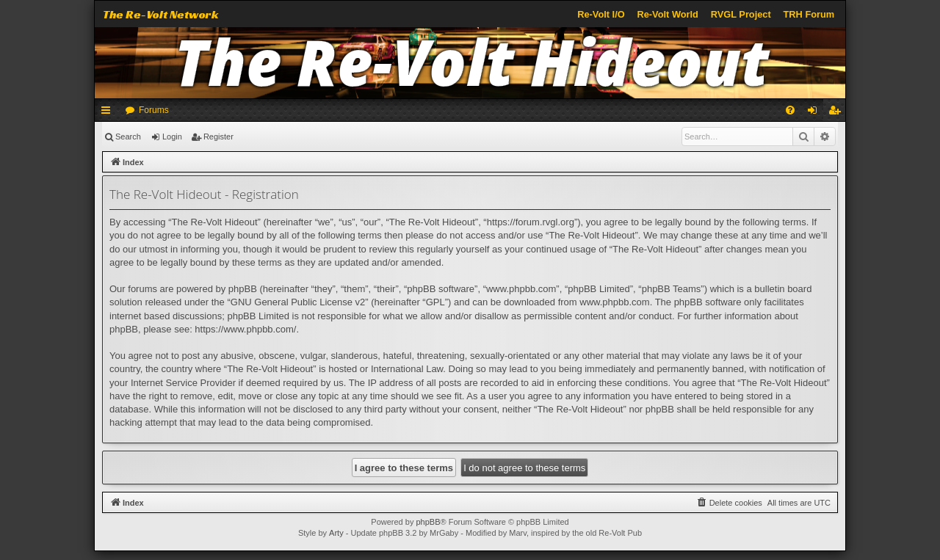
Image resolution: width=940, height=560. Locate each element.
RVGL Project (741, 14)
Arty (336, 533)
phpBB (428, 522)
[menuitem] (790, 110)
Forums (154, 110)
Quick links (109, 113)
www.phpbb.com (614, 302)
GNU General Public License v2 (298, 302)
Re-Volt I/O (601, 14)
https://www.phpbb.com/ (245, 329)
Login (172, 137)
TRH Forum (809, 14)
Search (128, 137)
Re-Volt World (667, 14)
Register (218, 137)
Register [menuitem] (838, 113)
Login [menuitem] (816, 113)
